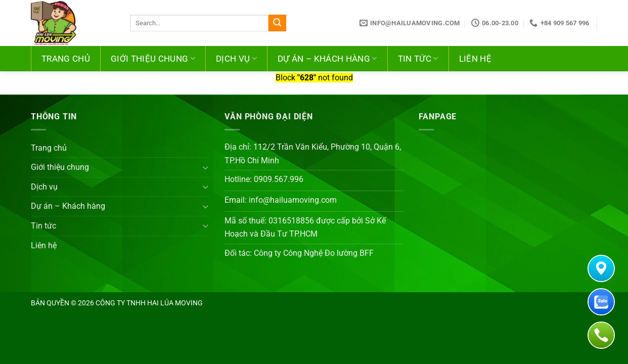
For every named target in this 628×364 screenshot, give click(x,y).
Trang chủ (66, 59)
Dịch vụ (236, 59)
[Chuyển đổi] (206, 167)
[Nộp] (277, 23)
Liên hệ (475, 59)
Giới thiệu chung (153, 59)
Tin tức (418, 59)
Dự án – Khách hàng (327, 59)
